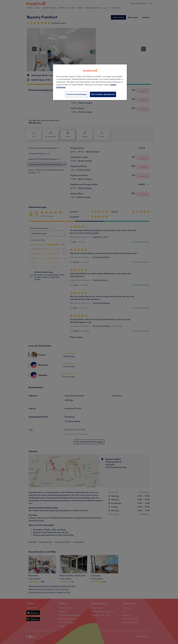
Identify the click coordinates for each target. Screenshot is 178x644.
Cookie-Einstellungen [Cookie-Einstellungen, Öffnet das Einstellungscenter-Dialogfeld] (77, 94)
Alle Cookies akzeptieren (103, 94)
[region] (90, 82)
